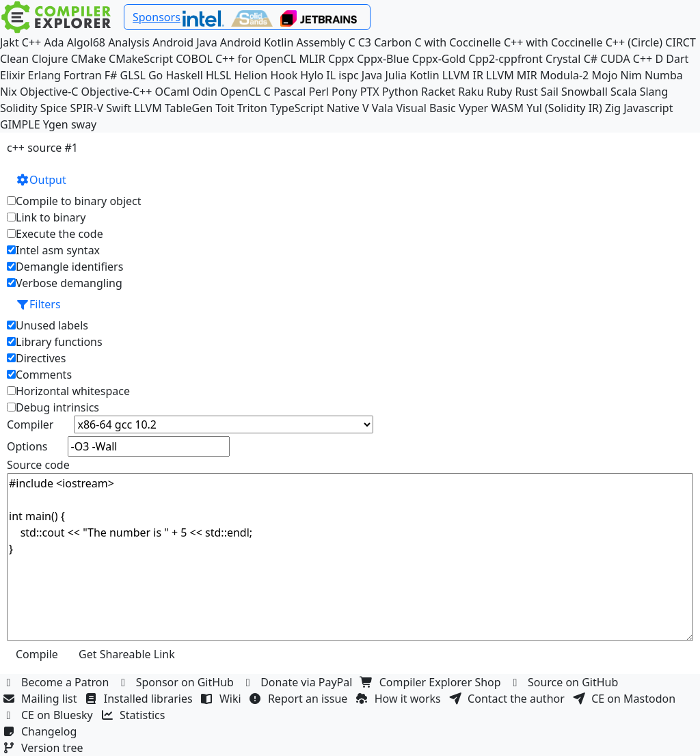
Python (400, 92)
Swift (119, 108)
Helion (251, 75)
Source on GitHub (565, 682)
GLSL (133, 75)
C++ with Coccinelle (553, 42)
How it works (400, 699)
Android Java (185, 42)
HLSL (218, 75)
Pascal (290, 92)
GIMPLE (20, 124)
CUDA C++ (626, 59)
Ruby (500, 92)
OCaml (173, 92)
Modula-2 (564, 75)
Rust (526, 92)
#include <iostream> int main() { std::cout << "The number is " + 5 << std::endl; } (350, 557)
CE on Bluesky (49, 715)
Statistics (135, 715)
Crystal (563, 59)
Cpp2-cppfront (506, 59)
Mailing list (41, 699)
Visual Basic (426, 108)
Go (156, 75)
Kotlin (425, 75)
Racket (438, 92)
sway (84, 124)
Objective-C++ (117, 92)
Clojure (50, 59)
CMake (89, 59)
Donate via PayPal (299, 682)
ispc (348, 75)
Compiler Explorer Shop (432, 682)
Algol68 (86, 42)
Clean (14, 59)
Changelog (41, 731)
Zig (613, 108)
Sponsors (157, 17)
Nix (9, 92)
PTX (370, 92)
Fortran (83, 75)
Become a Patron (57, 682)
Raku (471, 92)
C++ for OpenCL (256, 59)
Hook (284, 75)
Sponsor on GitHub (177, 682)
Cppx (341, 59)
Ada (54, 42)
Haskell (184, 75)
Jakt (10, 42)
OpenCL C (245, 92)
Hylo (312, 75)
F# (111, 75)
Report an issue (300, 699)
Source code (38, 465)
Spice (54, 108)
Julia (396, 75)
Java (372, 75)
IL (331, 75)
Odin (204, 92)
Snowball (584, 92)
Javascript (648, 108)
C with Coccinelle (457, 42)
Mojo (604, 75)
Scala (624, 92)
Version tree (44, 748)
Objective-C (49, 92)
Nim (631, 75)
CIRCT (681, 42)
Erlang (44, 75)
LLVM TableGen (173, 108)
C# (591, 59)
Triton (252, 108)
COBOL (194, 59)
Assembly (321, 42)
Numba (664, 75)
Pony (344, 92)
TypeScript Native (315, 108)
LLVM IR (463, 75)
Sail (550, 92)
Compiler (30, 424)
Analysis (129, 42)
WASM (507, 108)
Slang (654, 92)
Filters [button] (38, 304)
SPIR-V (86, 108)
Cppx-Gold (439, 59)
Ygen (56, 124)
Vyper (473, 108)
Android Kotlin (257, 42)
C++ (31, 42)
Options (27, 446)
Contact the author (508, 699)
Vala (382, 108)
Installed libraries (140, 699)
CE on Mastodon (625, 699)
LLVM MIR (512, 75)
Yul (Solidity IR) (564, 108)
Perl (318, 92)
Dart (677, 59)
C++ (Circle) (634, 42)
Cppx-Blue (383, 59)
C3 (365, 42)
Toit (225, 108)
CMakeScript (141, 59)
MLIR (312, 59)
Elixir (12, 75)
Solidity (19, 108)
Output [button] (41, 180)
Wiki (223, 699)
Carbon (393, 42)
